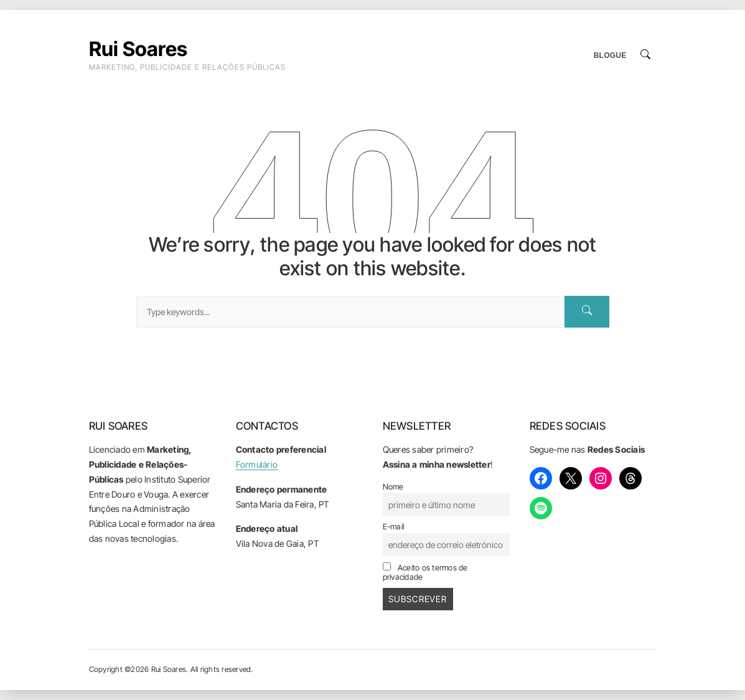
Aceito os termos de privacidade (425, 572)
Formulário (257, 464)
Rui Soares (138, 49)
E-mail (394, 527)
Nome (393, 487)
